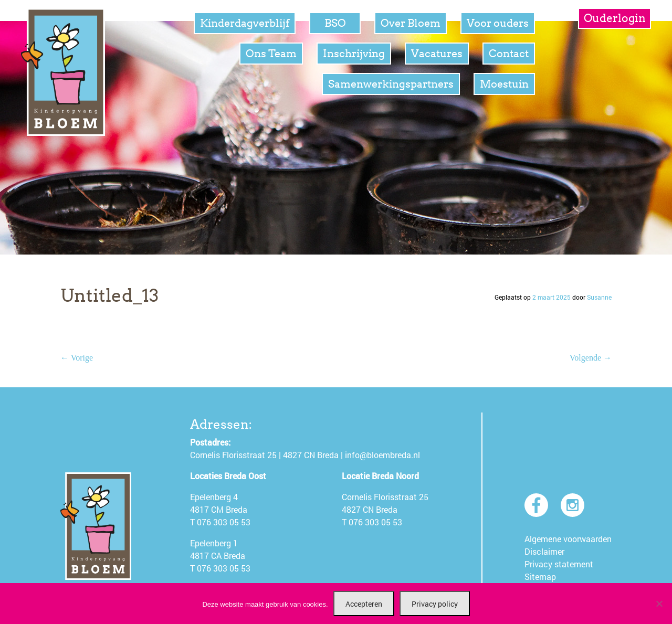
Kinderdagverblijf (245, 23)
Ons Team (271, 54)
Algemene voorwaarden (568, 539)
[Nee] (659, 604)
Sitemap (540, 577)
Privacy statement (559, 564)
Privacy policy (435, 604)
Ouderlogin (615, 18)
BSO (335, 23)
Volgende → (591, 358)
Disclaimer (544, 551)
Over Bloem (411, 23)
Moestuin (504, 84)
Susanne (599, 297)
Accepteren (364, 604)
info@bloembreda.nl (382, 455)
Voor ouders (498, 23)
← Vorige (77, 358)
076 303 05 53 (224, 522)
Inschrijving (354, 54)
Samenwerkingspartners (391, 84)
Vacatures (437, 54)
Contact (509, 54)
